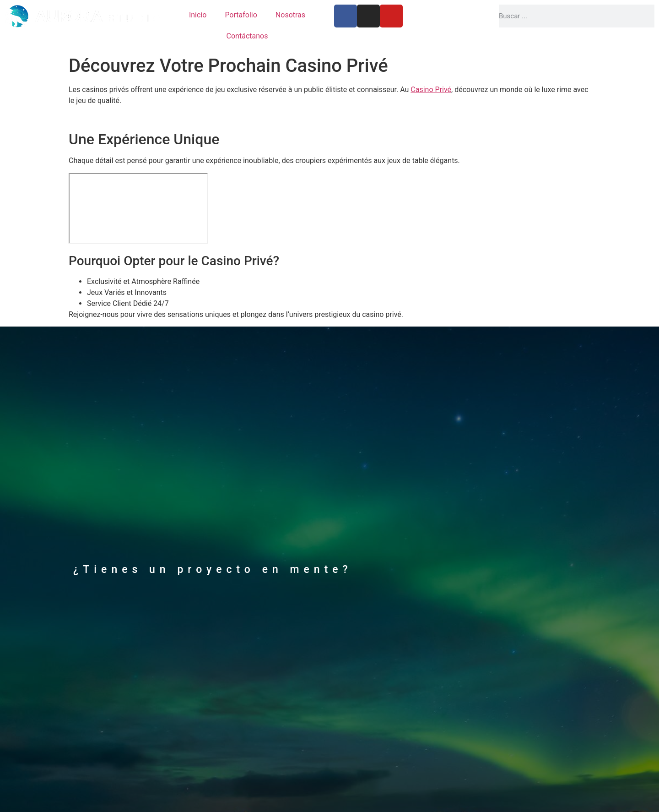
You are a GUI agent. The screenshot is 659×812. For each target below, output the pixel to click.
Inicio (198, 15)
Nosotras (290, 15)
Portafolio (241, 15)
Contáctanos (247, 36)
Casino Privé (431, 90)
